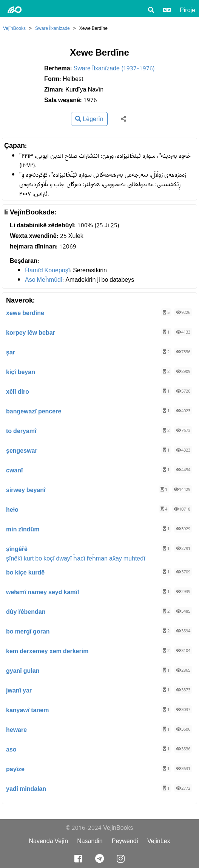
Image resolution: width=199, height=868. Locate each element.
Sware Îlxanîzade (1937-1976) (114, 68)
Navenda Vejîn (48, 841)
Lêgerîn (89, 119)
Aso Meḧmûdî (44, 280)
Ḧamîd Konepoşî (47, 270)
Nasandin (90, 841)
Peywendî (125, 841)
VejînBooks (14, 28)
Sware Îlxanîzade (52, 28)
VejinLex (159, 841)
